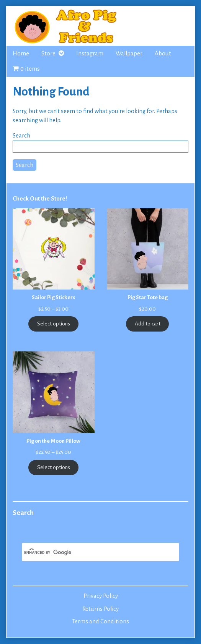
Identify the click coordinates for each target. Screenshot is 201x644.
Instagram (90, 53)
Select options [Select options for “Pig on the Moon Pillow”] (54, 467)
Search (21, 136)
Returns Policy (100, 609)
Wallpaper (129, 53)
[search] (91, 553)
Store (48, 53)
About (163, 53)
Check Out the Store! (40, 199)
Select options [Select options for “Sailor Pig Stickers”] (54, 324)
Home (21, 53)
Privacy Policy (101, 596)
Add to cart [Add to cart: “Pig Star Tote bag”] (148, 324)
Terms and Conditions (100, 621)
